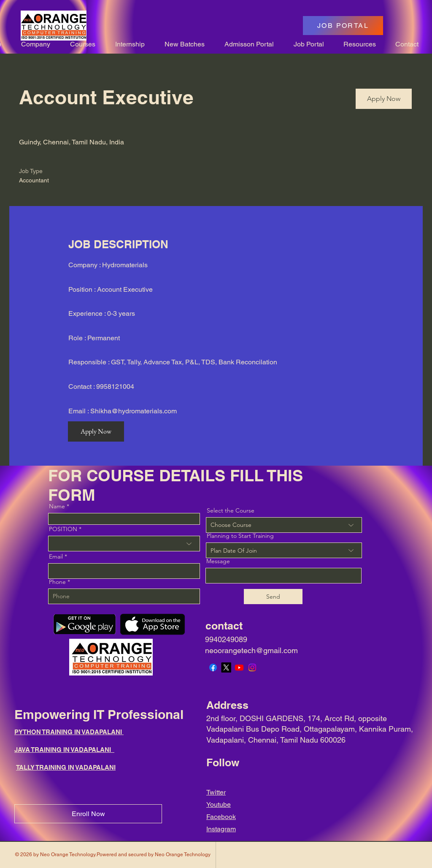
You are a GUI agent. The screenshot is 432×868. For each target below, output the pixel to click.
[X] (226, 667)
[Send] (273, 597)
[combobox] (284, 550)
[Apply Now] (384, 99)
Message (218, 561)
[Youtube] (239, 667)
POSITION (63, 529)
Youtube (219, 804)
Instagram (221, 829)
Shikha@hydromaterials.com (134, 411)
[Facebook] (213, 667)
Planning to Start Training (240, 536)
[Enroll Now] (88, 814)
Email (56, 556)
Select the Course (231, 510)
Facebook (221, 817)
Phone (57, 582)
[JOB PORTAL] (343, 26)
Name (57, 506)
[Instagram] (252, 667)
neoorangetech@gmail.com (251, 650)
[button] (32, 44)
